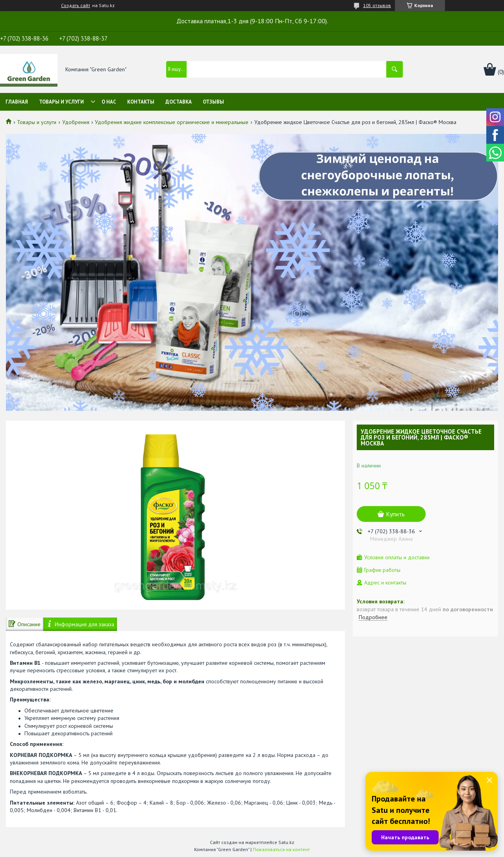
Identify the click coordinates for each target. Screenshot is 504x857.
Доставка (179, 102)
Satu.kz (286, 842)
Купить (395, 514)
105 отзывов (377, 5)
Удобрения (76, 122)
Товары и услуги (61, 102)
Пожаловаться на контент (281, 849)
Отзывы (213, 102)
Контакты (141, 102)
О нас (109, 102)
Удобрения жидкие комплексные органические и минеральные (172, 122)
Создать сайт (76, 6)
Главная (17, 102)
